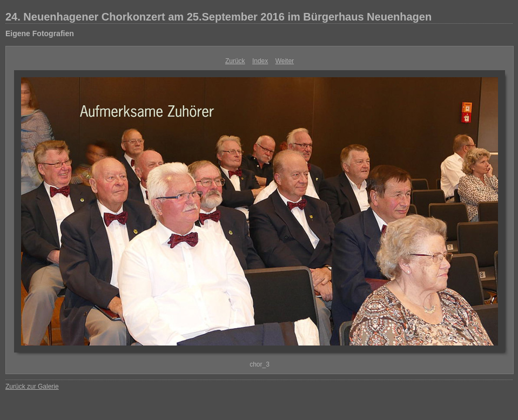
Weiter (285, 61)
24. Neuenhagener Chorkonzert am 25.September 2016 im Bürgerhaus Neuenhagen (218, 17)
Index (260, 61)
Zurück (235, 61)
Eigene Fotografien (40, 33)
